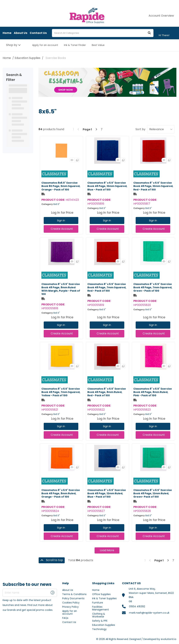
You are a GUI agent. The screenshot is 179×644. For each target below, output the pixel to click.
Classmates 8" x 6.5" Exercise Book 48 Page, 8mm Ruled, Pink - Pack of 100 (153, 392)
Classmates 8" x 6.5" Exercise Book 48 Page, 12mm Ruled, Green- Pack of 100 (153, 493)
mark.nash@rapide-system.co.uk (149, 613)
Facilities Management (101, 608)
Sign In (61, 220)
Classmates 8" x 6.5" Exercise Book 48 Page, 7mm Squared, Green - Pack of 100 (153, 287)
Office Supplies (101, 594)
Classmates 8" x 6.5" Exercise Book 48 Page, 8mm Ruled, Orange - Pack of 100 (61, 493)
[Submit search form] (149, 33)
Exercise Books (56, 58)
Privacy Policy (70, 607)
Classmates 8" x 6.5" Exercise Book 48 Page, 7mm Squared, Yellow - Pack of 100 (61, 392)
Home (7, 33)
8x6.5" (57, 204)
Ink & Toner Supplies (104, 598)
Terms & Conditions (74, 594)
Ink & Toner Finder (75, 45)
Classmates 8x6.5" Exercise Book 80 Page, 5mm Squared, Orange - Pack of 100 (61, 186)
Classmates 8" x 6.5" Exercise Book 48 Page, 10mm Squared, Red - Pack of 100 (153, 186)
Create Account (62, 229)
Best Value (98, 45)
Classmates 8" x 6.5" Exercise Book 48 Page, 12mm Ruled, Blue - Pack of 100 (107, 493)
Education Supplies (28, 58)
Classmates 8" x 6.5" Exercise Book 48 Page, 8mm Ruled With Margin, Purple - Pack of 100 (61, 289)
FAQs (65, 618)
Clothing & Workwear (99, 615)
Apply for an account (45, 45)
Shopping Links (103, 583)
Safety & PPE (100, 621)
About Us (21, 33)
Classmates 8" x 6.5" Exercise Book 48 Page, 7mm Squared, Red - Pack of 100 (107, 287)
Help (66, 583)
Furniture (98, 603)
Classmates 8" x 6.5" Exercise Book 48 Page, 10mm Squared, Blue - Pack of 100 (107, 186)
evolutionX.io (169, 639)
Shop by (12, 45)
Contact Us (38, 33)
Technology (99, 629)
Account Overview (161, 16)
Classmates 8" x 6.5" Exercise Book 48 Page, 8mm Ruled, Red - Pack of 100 (107, 392)
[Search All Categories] (103, 33)
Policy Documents (73, 598)
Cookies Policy (71, 603)
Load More (107, 550)
